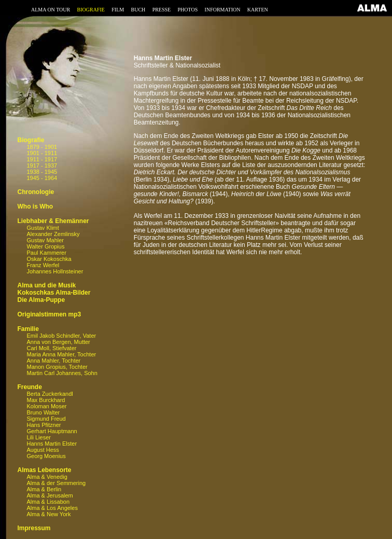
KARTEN (258, 10)
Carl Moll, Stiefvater (51, 348)
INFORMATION (223, 10)
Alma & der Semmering (56, 483)
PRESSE (162, 10)
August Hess (43, 450)
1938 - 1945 (42, 172)
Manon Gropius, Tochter (57, 367)
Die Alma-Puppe (41, 300)
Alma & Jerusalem (50, 495)
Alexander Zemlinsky (53, 234)
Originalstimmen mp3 (49, 314)
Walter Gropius (45, 246)
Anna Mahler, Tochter (53, 361)
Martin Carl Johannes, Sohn (62, 373)
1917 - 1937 (42, 165)
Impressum (34, 528)
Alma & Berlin (44, 489)
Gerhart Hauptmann (52, 431)
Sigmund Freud (46, 419)
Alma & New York (48, 514)
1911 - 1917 (42, 159)
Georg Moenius (46, 456)
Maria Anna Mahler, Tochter (61, 354)
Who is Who (35, 206)
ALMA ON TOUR (51, 10)
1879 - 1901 (42, 147)
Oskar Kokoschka (49, 259)
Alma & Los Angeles (52, 508)
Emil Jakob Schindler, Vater (61, 336)
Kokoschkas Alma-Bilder (54, 293)
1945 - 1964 (42, 178)
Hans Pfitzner (44, 425)
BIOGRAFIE (91, 10)
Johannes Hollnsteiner (55, 271)
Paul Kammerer (46, 253)
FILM (118, 10)
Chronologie (36, 192)
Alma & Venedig (47, 477)
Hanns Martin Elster (52, 444)
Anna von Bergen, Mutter (58, 342)
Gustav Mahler (45, 240)
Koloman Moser (46, 406)
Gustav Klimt (43, 228)
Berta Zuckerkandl (50, 394)
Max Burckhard (46, 400)
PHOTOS (188, 10)
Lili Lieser (38, 437)
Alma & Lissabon (48, 502)
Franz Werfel (43, 265)
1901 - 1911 (42, 153)
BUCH (138, 10)
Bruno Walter (43, 412)
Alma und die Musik (46, 285)
